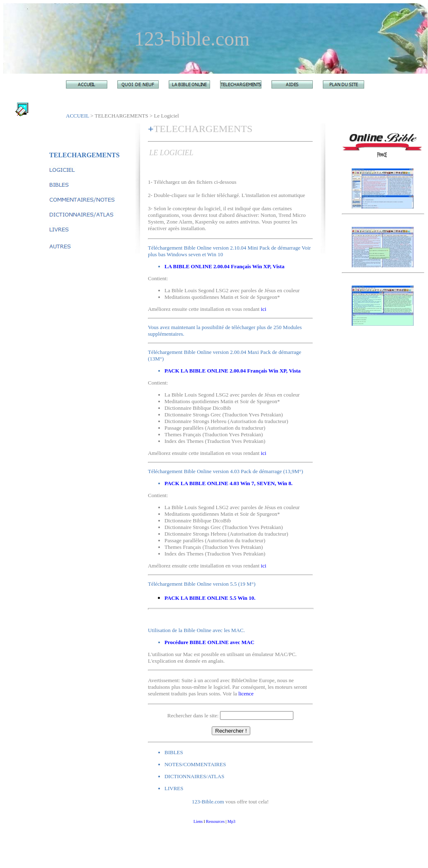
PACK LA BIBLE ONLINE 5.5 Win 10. (210, 598)
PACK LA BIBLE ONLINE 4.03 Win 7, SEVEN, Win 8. (229, 483)
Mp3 (231, 821)
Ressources (215, 821)
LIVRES (174, 788)
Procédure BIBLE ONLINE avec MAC (209, 642)
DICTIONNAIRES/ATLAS (194, 776)
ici (264, 309)
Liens (198, 821)
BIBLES (174, 752)
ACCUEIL (77, 116)
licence (246, 694)
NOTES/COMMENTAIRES (195, 764)
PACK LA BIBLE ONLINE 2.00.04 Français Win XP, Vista (233, 371)
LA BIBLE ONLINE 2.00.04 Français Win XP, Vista (224, 266)
